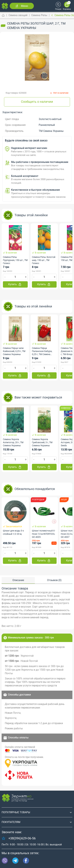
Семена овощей (18, 15)
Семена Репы (39, 15)
